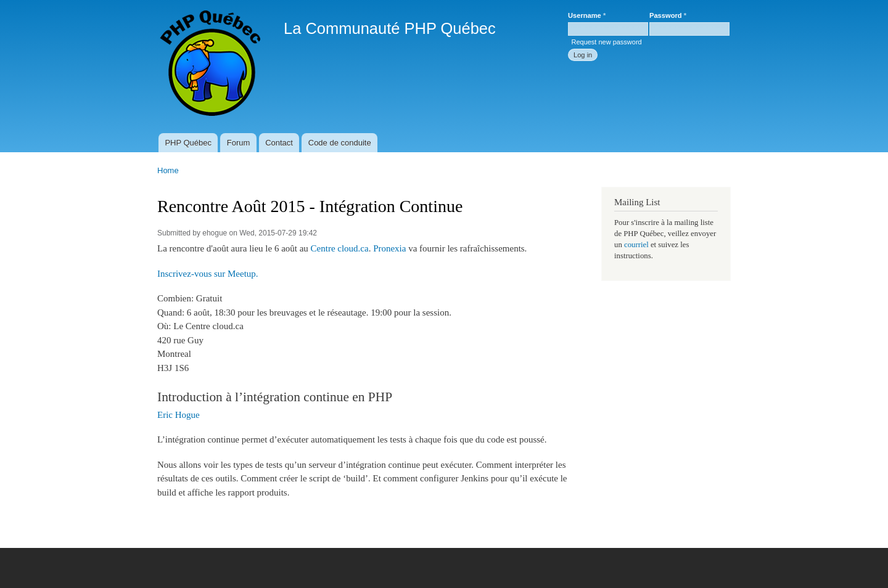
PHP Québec (188, 143)
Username (587, 15)
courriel (636, 245)
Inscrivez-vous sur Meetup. (208, 274)
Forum (239, 143)
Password (668, 15)
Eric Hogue (179, 415)
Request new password (606, 42)
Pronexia (389, 248)
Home (168, 170)
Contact (279, 143)
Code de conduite (340, 143)
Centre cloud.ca (340, 248)
